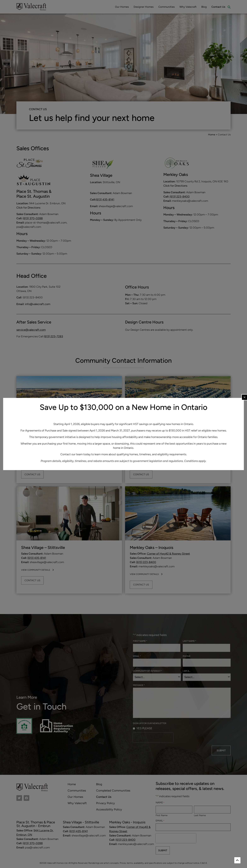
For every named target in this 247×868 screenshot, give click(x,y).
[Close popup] (244, 397)
